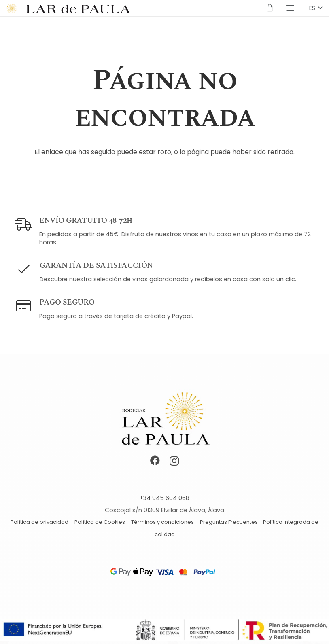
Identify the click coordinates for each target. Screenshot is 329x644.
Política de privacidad (39, 522)
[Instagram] (174, 461)
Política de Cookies (100, 522)
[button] (291, 8)
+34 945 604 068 (164, 498)
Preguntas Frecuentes (229, 522)
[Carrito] (270, 8)
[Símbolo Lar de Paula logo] (12, 8)
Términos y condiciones (162, 522)
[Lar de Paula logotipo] (78, 8)
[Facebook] (155, 460)
